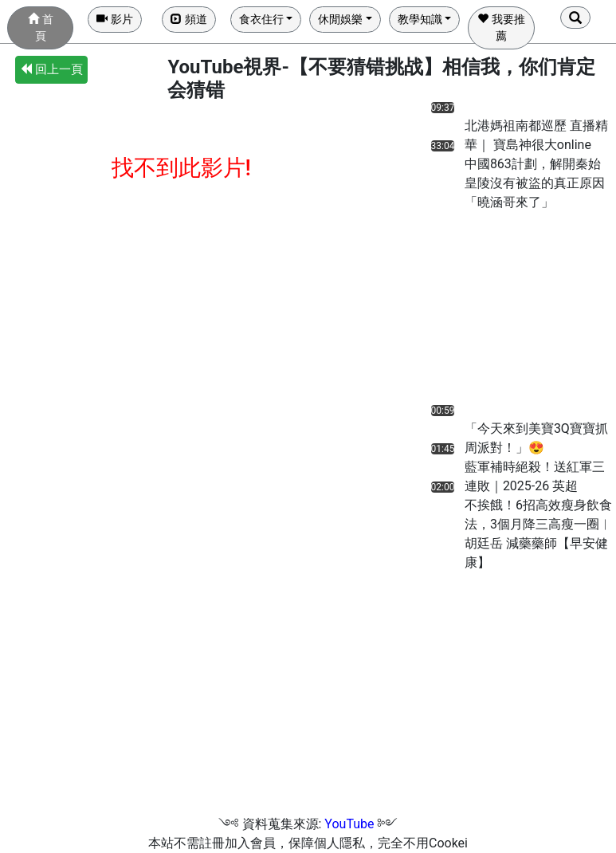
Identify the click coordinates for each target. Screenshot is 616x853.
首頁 (40, 28)
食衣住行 (261, 19)
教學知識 (420, 19)
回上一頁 (51, 69)
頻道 (188, 19)
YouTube (349, 824)
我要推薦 (501, 28)
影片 (114, 19)
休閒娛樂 (340, 19)
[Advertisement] (485, 312)
